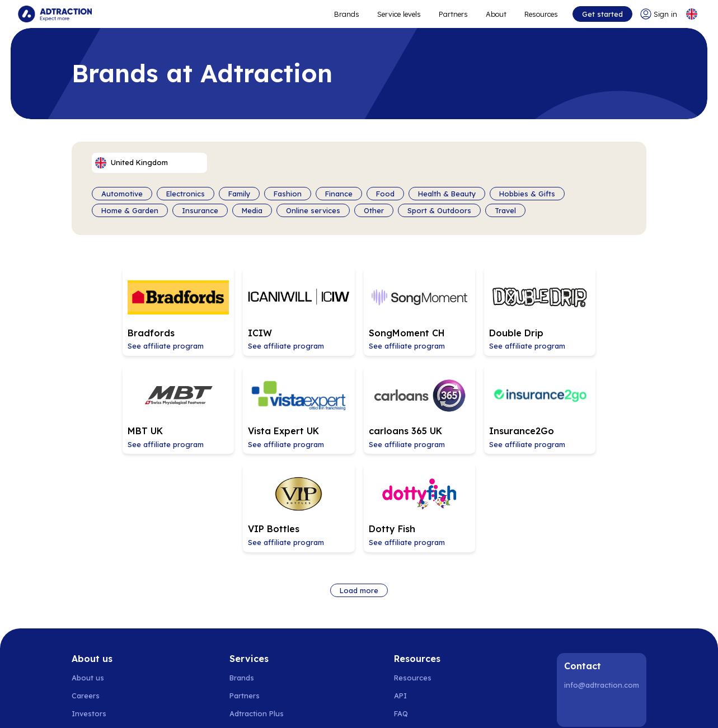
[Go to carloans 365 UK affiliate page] (243, 405)
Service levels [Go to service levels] (399, 14)
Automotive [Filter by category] (122, 194)
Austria (421, 706)
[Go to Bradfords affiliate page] (126, 309)
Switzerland (380, 706)
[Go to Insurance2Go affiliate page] (359, 405)
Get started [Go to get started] (602, 14)
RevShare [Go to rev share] (246, 627)
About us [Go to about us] (88, 573)
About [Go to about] (496, 14)
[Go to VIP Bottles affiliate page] (476, 405)
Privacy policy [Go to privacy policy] (96, 663)
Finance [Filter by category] (339, 194)
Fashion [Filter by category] (288, 194)
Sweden (86, 706)
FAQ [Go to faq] (401, 609)
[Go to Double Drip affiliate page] (476, 309)
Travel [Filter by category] (505, 210)
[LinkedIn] (575, 604)
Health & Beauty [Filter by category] (447, 194)
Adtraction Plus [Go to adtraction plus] (257, 609)
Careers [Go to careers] (86, 591)
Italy (480, 706)
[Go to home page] (55, 14)
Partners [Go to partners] (245, 591)
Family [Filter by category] (239, 194)
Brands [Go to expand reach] (347, 14)
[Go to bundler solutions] (257, 645)
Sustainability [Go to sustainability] (95, 645)
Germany (337, 706)
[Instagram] (603, 604)
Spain (254, 706)
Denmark (157, 706)
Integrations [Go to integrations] (417, 627)
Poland (224, 706)
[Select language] (692, 14)
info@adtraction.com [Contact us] (602, 580)
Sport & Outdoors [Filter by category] (439, 210)
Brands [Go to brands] (242, 573)
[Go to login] (658, 14)
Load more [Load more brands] (359, 485)
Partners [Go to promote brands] (453, 14)
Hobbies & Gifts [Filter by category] (527, 194)
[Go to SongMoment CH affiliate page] (359, 309)
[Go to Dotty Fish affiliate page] (592, 405)
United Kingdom (523, 706)
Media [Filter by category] (252, 210)
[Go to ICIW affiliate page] (243, 309)
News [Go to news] (81, 627)
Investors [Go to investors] (89, 609)
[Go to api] (421, 591)
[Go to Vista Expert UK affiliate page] (126, 405)
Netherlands (292, 706)
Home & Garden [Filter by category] (130, 210)
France (452, 706)
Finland (192, 706)
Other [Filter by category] (374, 210)
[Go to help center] (421, 645)
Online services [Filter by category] (313, 210)
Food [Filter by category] (385, 194)
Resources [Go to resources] (541, 14)
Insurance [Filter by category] (200, 210)
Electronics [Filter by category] (186, 194)
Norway (121, 706)
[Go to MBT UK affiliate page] (592, 309)
